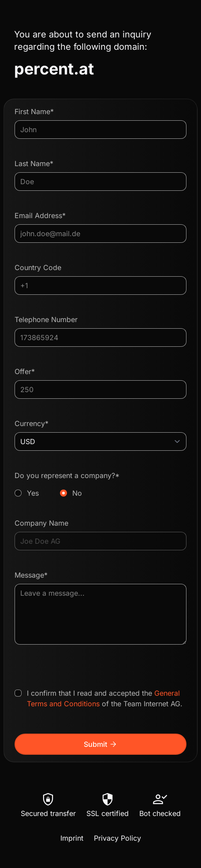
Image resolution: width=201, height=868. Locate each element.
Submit (101, 744)
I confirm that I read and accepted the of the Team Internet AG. (105, 698)
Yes (33, 493)
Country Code (38, 267)
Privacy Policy (117, 838)
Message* (31, 575)
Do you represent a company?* (100, 485)
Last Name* (34, 163)
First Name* (34, 111)
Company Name (41, 523)
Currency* (32, 423)
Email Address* (40, 215)
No (77, 493)
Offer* (25, 371)
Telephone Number (46, 319)
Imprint (72, 838)
